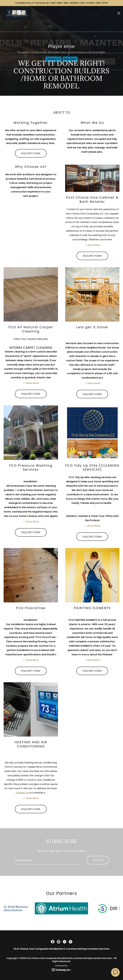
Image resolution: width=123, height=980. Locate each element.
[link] (17, 13)
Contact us (22, 793)
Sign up (98, 860)
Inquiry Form (31, 153)
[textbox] (48, 860)
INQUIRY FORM (92, 256)
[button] (119, 13)
